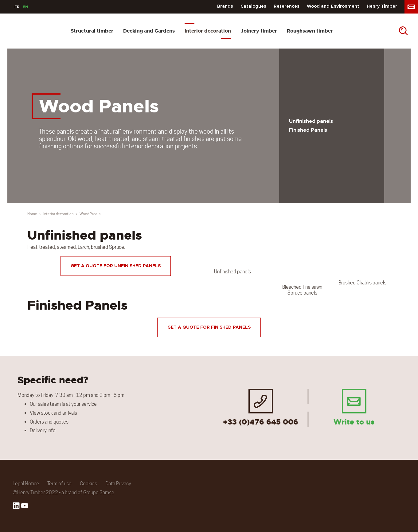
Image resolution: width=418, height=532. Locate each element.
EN (25, 7)
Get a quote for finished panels (209, 327)
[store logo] (10, 31)
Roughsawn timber (310, 31)
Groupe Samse (99, 493)
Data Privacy (118, 484)
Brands (225, 6)
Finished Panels (308, 130)
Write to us (354, 407)
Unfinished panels (311, 121)
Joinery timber (259, 31)
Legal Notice (26, 484)
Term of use (59, 484)
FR (17, 7)
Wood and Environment (333, 6)
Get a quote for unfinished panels (116, 266)
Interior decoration (208, 31)
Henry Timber (382, 6)
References (287, 6)
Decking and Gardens (149, 31)
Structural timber (92, 31)
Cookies (88, 484)
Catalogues (253, 6)
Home (32, 214)
